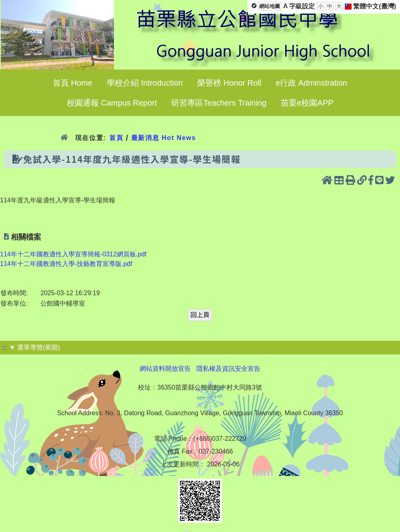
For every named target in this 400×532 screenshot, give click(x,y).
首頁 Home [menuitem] (73, 83)
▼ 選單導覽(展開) (35, 347)
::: (5, 347)
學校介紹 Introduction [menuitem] (145, 83)
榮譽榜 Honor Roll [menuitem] (229, 83)
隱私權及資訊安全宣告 (228, 369)
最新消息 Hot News (164, 138)
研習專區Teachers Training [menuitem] (219, 103)
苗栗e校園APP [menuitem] (307, 103)
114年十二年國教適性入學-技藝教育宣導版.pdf (66, 264)
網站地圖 (270, 6)
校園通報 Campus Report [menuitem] (112, 103)
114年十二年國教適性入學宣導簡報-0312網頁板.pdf (73, 254)
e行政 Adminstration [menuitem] (311, 83)
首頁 (116, 138)
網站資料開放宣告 (165, 369)
